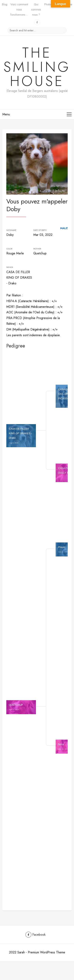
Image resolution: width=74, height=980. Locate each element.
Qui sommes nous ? (36, 9)
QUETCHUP (16, 707)
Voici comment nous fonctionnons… (19, 9)
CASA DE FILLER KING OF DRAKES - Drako (21, 435)
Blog (5, 4)
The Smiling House (37, 67)
